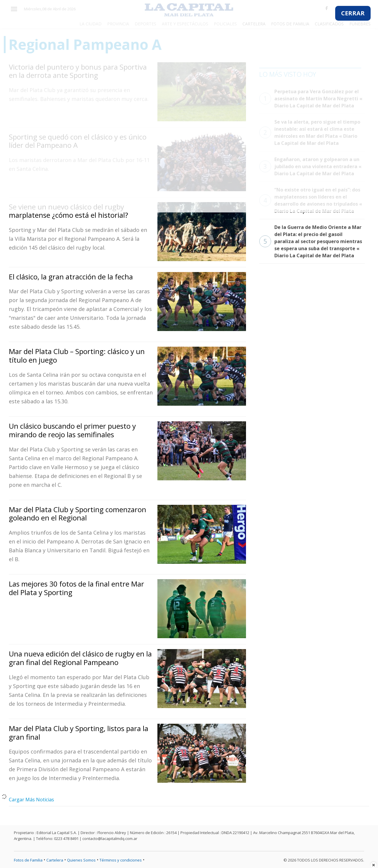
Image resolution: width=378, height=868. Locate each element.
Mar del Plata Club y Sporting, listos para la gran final (79, 733)
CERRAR (353, 13)
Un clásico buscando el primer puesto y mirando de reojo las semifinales (72, 430)
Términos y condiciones (121, 860)
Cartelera (55, 860)
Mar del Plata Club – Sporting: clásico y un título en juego (77, 356)
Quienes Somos (81, 860)
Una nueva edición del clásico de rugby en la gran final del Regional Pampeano (80, 658)
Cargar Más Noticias (31, 800)
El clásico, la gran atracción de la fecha (71, 277)
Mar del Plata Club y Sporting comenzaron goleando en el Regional (78, 514)
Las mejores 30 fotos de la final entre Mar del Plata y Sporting (76, 588)
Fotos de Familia (28, 860)
